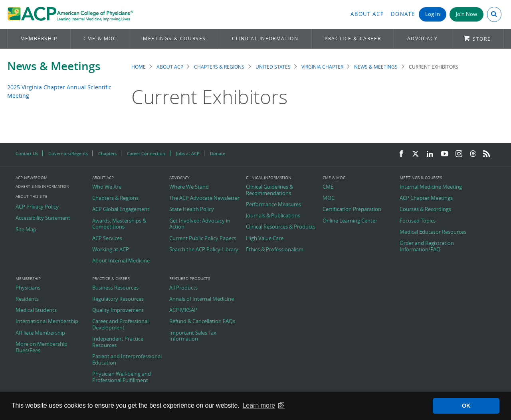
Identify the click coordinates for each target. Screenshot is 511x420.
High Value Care (265, 239)
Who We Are (107, 187)
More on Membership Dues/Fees (42, 347)
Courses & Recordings (425, 209)
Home (139, 67)
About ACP (367, 14)
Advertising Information (43, 186)
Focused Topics (418, 221)
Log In (433, 14)
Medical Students (36, 310)
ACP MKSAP (183, 310)
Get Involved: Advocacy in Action (200, 224)
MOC (329, 198)
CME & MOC (100, 38)
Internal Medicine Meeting (431, 187)
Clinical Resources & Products (281, 227)
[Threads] (473, 154)
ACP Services (107, 239)
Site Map (26, 230)
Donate (403, 14)
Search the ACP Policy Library (204, 250)
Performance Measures (273, 205)
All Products (183, 288)
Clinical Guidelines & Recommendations (269, 190)
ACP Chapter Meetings (426, 198)
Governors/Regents (68, 153)
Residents (27, 299)
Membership (39, 38)
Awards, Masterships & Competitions (119, 224)
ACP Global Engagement (121, 209)
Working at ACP (111, 250)
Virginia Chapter (322, 67)
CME (328, 187)
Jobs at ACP (188, 153)
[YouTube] (445, 154)
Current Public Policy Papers (203, 239)
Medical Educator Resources (433, 232)
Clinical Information (265, 38)
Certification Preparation (352, 209)
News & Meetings (54, 66)
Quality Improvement (118, 310)
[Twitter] (416, 154)
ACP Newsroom (32, 178)
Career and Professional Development (120, 324)
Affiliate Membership (40, 333)
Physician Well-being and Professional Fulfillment (122, 377)
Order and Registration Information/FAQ (427, 246)
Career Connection (146, 153)
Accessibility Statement (43, 218)
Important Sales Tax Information (193, 336)
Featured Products (190, 279)
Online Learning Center (350, 221)
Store (482, 39)
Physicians (28, 288)
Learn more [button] (259, 405)
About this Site (32, 196)
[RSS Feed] (487, 154)
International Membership (47, 321)
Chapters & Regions (219, 67)
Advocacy (423, 38)
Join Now (466, 14)
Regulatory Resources (118, 299)
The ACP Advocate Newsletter (204, 198)
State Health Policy (192, 209)
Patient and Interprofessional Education (127, 360)
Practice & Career (353, 38)
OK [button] (466, 406)
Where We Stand (189, 187)
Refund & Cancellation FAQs (202, 321)
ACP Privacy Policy (37, 207)
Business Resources (115, 288)
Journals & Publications (273, 216)
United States (273, 67)
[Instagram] (459, 154)
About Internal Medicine (121, 261)
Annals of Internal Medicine (202, 299)
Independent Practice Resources (118, 342)
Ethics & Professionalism (275, 250)
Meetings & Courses (174, 38)
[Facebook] (401, 154)
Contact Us (27, 153)
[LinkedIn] (430, 154)
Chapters (107, 153)
